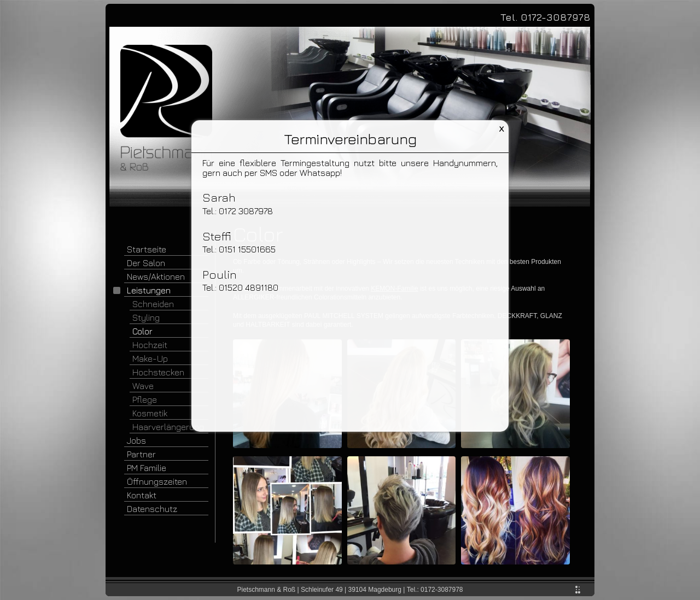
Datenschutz (152, 509)
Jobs (136, 440)
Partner (141, 454)
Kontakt (142, 495)
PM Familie (147, 468)
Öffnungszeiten (157, 481)
